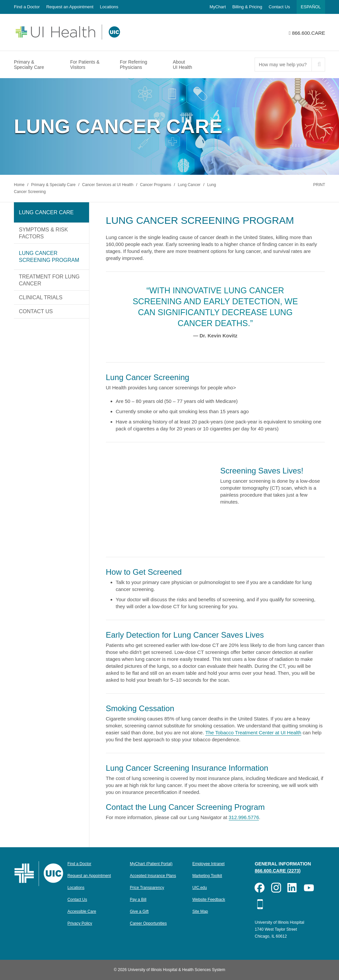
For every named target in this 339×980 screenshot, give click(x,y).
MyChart (218, 7)
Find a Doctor (27, 7)
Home (20, 185)
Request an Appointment (70, 7)
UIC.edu (200, 888)
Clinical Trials (41, 297)
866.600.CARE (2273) (278, 871)
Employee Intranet (208, 864)
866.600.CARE (309, 33)
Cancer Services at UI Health (108, 185)
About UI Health (182, 65)
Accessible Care (82, 911)
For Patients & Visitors (85, 65)
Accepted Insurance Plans (153, 876)
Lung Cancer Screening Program (49, 257)
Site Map (200, 911)
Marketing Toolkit (207, 876)
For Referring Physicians (133, 65)
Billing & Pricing (247, 7)
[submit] (318, 65)
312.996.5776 (244, 817)
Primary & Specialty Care (29, 65)
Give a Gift (139, 911)
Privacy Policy (80, 923)
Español (311, 7)
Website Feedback (209, 900)
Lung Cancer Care (46, 212)
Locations (109, 7)
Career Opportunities (148, 923)
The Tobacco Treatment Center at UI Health (253, 733)
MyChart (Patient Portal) (151, 864)
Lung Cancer (190, 185)
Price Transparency (147, 888)
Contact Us (279, 7)
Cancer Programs (156, 185)
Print (319, 185)
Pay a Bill (138, 900)
